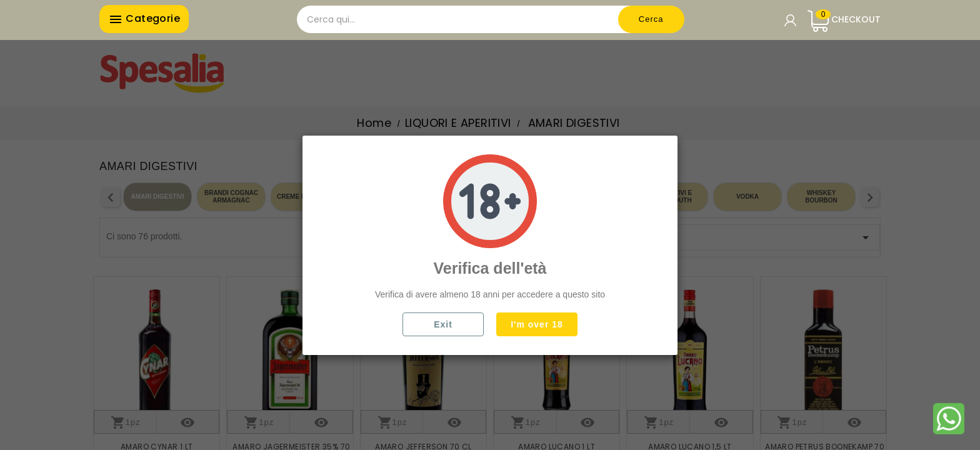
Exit (443, 324)
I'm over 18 (537, 324)
